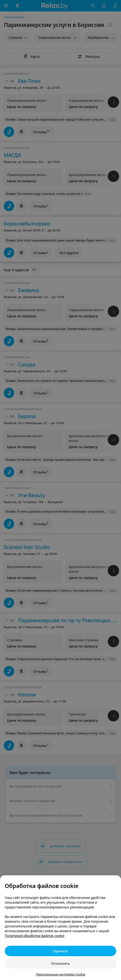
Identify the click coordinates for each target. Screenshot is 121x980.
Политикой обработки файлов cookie (35, 936)
